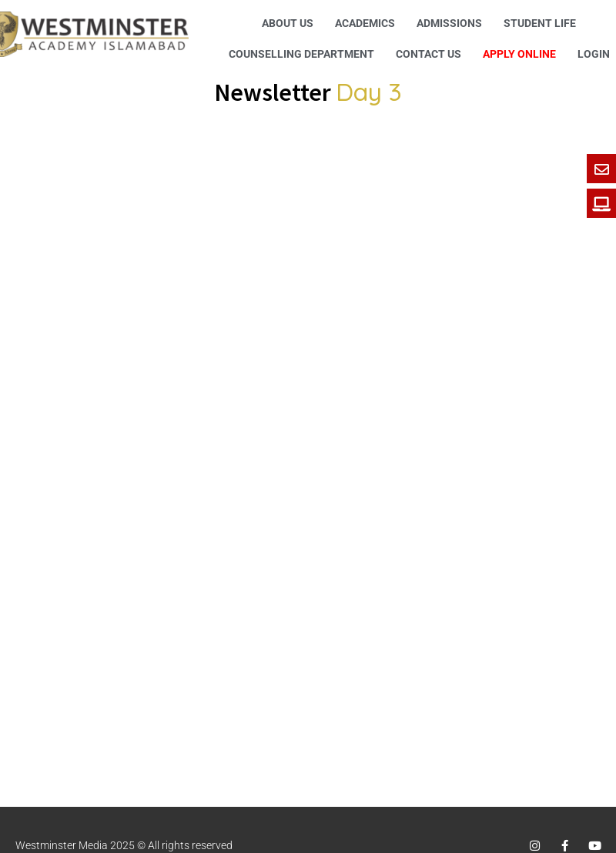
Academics (365, 23)
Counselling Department (301, 54)
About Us (288, 23)
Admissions (449, 23)
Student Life (540, 23)
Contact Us (429, 54)
